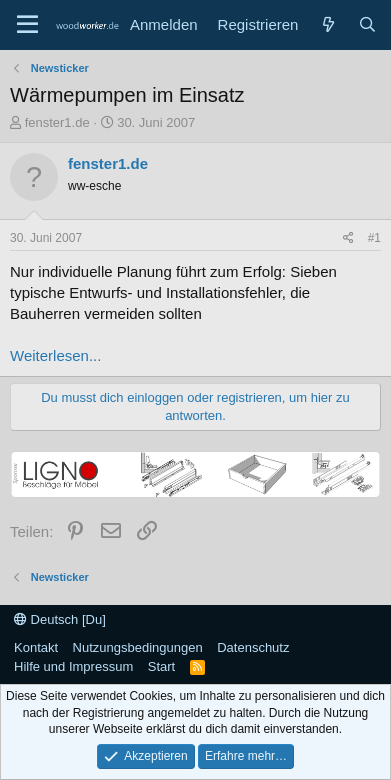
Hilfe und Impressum (73, 666)
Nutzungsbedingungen (138, 647)
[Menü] (27, 25)
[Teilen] (348, 238)
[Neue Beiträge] (327, 24)
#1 (374, 238)
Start (161, 666)
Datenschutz (253, 647)
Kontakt (36, 647)
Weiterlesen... (55, 355)
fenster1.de (57, 122)
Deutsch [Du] (60, 619)
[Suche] (367, 24)
